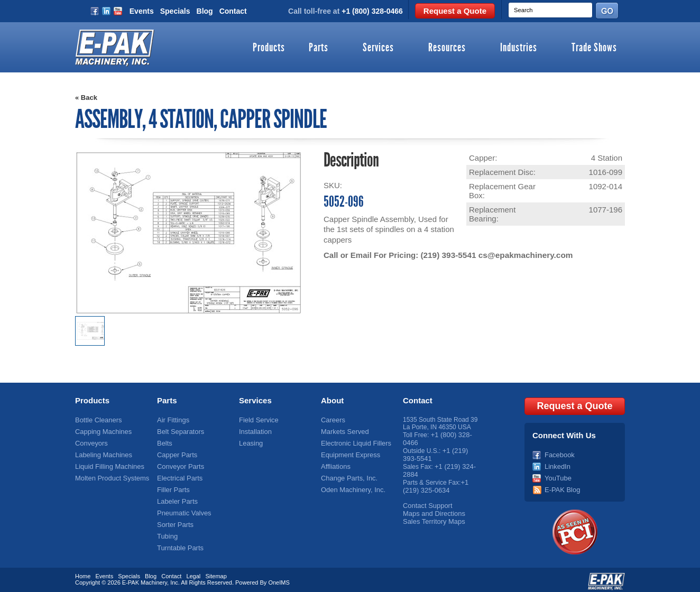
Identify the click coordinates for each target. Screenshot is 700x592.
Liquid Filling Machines (107, 464)
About (332, 400)
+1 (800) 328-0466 (372, 11)
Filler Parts (172, 486)
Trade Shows (594, 48)
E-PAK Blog (561, 486)
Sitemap (216, 572)
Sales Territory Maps (432, 516)
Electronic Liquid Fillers (353, 442)
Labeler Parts (176, 497)
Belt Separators (179, 431)
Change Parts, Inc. (347, 475)
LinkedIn (556, 464)
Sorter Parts (174, 520)
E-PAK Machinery (145, 579)
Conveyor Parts (179, 464)
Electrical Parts (178, 475)
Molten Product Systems (109, 475)
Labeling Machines (102, 453)
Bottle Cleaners (97, 420)
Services (378, 48)
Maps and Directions (432, 508)
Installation (254, 431)
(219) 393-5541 (448, 255)
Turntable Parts (179, 542)
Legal (193, 572)
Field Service (257, 420)
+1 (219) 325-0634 (435, 483)
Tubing (167, 531)
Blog (205, 11)
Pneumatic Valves (182, 508)
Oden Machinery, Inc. (351, 486)
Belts (164, 442)
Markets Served (343, 431)
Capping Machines (101, 431)
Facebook (559, 453)
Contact (233, 11)
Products (269, 48)
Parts (319, 48)
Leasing (250, 442)
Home (83, 572)
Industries (519, 48)
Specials (175, 11)
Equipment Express (348, 453)
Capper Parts (176, 453)
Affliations (335, 464)
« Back (86, 98)
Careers (332, 420)
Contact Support (426, 501)
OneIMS (279, 579)
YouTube (557, 475)
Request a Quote (455, 11)
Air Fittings (172, 420)
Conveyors (90, 442)
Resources (447, 48)
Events (142, 11)
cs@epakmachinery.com (523, 255)
